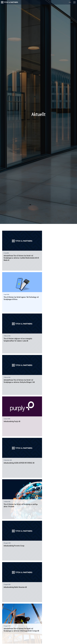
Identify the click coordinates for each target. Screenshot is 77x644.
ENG (70, 2)
